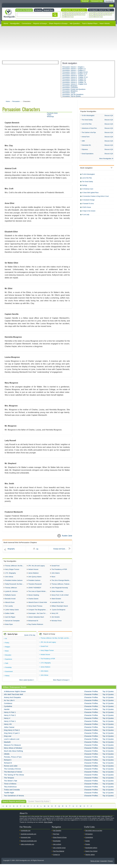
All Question (89, 838)
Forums (88, 848)
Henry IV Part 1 (10, 716)
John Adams (56, 574)
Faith (7, 667)
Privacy (110, 865)
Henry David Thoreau (35, 609)
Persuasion (16, 101)
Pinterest (15, 830)
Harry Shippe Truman (12, 570)
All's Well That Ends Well (13, 698)
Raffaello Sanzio (10, 597)
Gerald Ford (55, 566)
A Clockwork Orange (88, 201)
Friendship (8, 671)
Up (37, 549)
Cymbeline (8, 710)
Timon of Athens (10, 788)
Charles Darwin (33, 601)
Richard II (8, 764)
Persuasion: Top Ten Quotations (73, 94)
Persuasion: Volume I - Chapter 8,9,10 (75, 72)
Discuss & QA (109, 116)
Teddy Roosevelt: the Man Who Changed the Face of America (15, 585)
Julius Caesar (9, 731)
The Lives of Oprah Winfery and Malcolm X (39, 593)
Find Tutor (56, 838)
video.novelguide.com (27, 848)
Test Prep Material (59, 855)
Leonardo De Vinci (58, 605)
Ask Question (38, 10)
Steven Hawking (34, 597)
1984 (83, 142)
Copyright (104, 865)
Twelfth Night (9, 796)
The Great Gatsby (87, 120)
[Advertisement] (58, 43)
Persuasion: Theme (69, 93)
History (7, 680)
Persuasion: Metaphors (70, 91)
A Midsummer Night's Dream (15, 695)
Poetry (7, 647)
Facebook (12, 830)
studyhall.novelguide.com (29, 838)
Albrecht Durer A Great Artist (38, 605)
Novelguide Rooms (48, 10)
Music (7, 655)
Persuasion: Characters (70, 88)
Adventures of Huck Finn (89, 129)
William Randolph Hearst (60, 609)
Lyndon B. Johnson (11, 593)
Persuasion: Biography (70, 86)
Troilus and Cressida (12, 794)
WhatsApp (50, 117)
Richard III (8, 767)
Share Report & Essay (60, 841)
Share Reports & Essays (58, 23)
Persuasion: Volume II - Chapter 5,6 (74, 81)
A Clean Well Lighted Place (90, 194)
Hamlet (7, 713)
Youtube (4, 830)
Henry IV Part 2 (10, 719)
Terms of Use (95, 865)
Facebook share (52, 113)
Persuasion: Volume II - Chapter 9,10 (75, 84)
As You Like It (9, 704)
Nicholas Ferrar (57, 624)
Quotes (87, 845)
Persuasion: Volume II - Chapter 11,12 (75, 77)
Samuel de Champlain (12, 624)
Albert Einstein (56, 601)
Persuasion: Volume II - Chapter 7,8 (74, 82)
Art (6, 642)
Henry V (7, 722)
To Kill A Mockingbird (88, 116)
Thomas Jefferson (11, 589)
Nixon (53, 578)
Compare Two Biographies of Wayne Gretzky (39, 613)
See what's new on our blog (94, 834)
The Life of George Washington (62, 581)
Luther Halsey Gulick (12, 613)
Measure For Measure (12, 749)
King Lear (8, 740)
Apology (84, 187)
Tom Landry (9, 609)
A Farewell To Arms (88, 205)
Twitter (49, 115)
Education (8, 659)
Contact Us (56, 858)
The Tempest (9, 782)
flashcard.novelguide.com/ (29, 845)
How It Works (105, 23)
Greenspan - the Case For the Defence (39, 617)
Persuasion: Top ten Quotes (72, 96)
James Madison (33, 574)
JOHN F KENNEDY (35, 589)
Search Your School (91, 855)
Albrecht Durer (10, 605)
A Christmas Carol (88, 190)
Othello (7, 758)
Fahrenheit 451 (86, 146)
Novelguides (15, 23)
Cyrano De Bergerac (58, 613)
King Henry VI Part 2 (12, 734)
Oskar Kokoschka (57, 593)
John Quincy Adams (35, 578)
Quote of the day (30, 639)
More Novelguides (105, 160)
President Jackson (34, 581)
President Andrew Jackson (14, 581)
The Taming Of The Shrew (14, 779)
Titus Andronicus (10, 791)
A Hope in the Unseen (89, 212)
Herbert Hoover (33, 570)
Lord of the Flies (87, 124)
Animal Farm (86, 137)
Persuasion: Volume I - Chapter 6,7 (74, 70)
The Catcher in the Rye (89, 133)
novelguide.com (26, 834)
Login (111, 6)
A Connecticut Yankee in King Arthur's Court (95, 198)
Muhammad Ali (33, 624)
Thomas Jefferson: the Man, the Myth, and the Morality (15, 566)
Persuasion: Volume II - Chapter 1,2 (74, 76)
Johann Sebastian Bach (36, 620)
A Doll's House (86, 209)
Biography (11, 549)
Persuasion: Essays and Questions (74, 89)
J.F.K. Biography (10, 574)
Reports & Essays (40, 23)
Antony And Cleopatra (12, 701)
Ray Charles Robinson (36, 628)
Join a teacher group (59, 852)
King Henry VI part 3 (12, 737)
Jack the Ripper (10, 620)
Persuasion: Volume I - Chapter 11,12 (75, 74)
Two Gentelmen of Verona (14, 799)
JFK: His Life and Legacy (37, 566)
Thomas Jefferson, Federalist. (61, 585)
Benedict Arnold (10, 601)
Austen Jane (67, 536)
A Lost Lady (86, 216)
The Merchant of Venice (13, 776)
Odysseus (85, 150)
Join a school (57, 848)
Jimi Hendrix (56, 620)
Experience (9, 663)
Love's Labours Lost (12, 743)
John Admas (9, 578)
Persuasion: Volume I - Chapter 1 (73, 67)
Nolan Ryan (9, 628)
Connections (26, 23)
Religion (8, 651)
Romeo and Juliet (11, 770)
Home (6, 23)
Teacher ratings (90, 858)
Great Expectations (88, 155)
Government (9, 675)
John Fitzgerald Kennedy (60, 589)
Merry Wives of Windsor (13, 752)
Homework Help (26, 841)
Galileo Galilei (10, 617)
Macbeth (7, 746)
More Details (48, 826)
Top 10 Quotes (108, 695)
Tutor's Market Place (90, 23)
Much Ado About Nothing (13, 755)
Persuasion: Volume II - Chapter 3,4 (74, 79)
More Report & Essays (61, 684)
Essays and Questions (61, 549)
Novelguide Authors (91, 852)
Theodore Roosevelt (35, 585)
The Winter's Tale (11, 785)
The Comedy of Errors (12, 773)
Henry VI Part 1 (10, 725)
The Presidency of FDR (59, 570)
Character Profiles (91, 695)
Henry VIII (55, 617)
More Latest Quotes (26, 684)
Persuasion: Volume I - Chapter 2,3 (74, 69)
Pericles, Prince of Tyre (13, 761)
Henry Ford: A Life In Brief (60, 597)
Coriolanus (8, 707)
